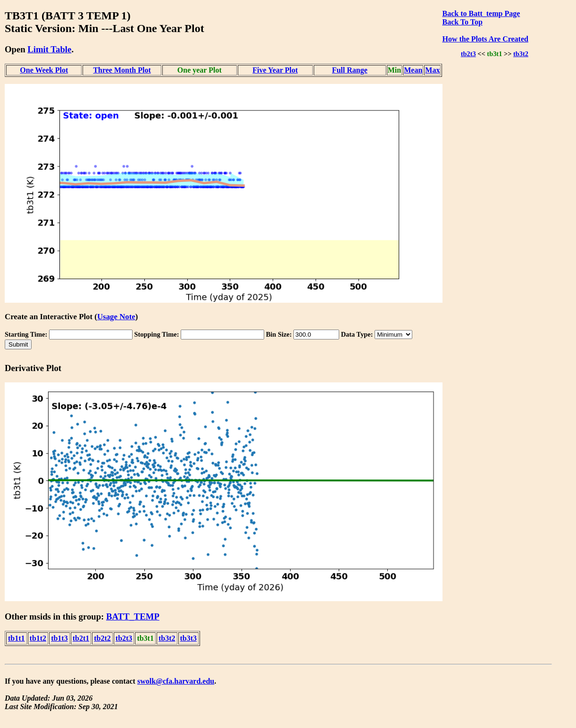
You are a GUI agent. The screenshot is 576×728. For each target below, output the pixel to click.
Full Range (350, 70)
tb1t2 (38, 638)
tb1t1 (17, 638)
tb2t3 (468, 54)
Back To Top (462, 22)
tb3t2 (521, 54)
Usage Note (116, 317)
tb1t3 (59, 638)
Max (432, 70)
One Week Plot (44, 70)
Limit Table (49, 49)
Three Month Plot (122, 70)
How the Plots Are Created (485, 39)
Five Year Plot (275, 70)
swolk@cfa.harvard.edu (176, 681)
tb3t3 (189, 638)
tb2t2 (102, 638)
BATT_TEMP (133, 616)
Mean (413, 70)
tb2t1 (81, 638)
